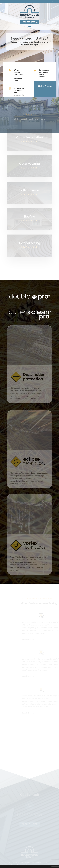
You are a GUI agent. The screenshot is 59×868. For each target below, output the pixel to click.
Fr (52, 1)
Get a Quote (44, 86)
